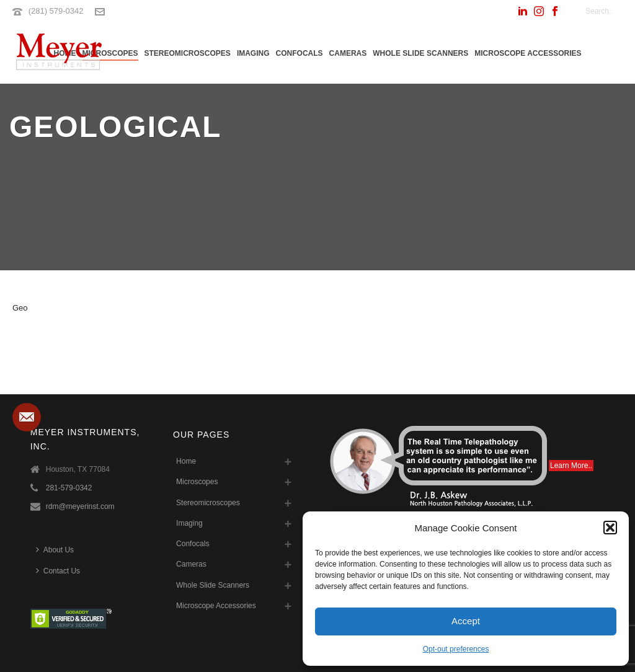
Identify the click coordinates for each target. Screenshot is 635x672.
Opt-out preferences (456, 649)
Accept (466, 621)
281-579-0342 (69, 488)
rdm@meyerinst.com (80, 506)
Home (186, 461)
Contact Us (58, 571)
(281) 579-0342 (56, 11)
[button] (610, 528)
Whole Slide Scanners (420, 53)
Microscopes (110, 53)
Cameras (348, 53)
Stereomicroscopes (188, 53)
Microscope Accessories (528, 53)
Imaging (253, 53)
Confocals (300, 53)
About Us (55, 550)
